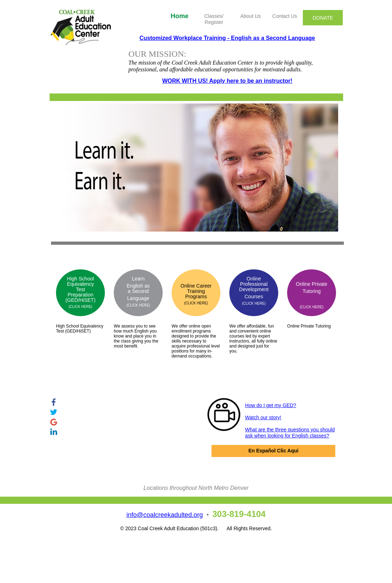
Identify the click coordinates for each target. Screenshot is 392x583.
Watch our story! (263, 417)
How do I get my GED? (271, 405)
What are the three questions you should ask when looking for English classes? (290, 433)
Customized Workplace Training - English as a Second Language (227, 38)
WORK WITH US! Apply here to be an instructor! (227, 81)
